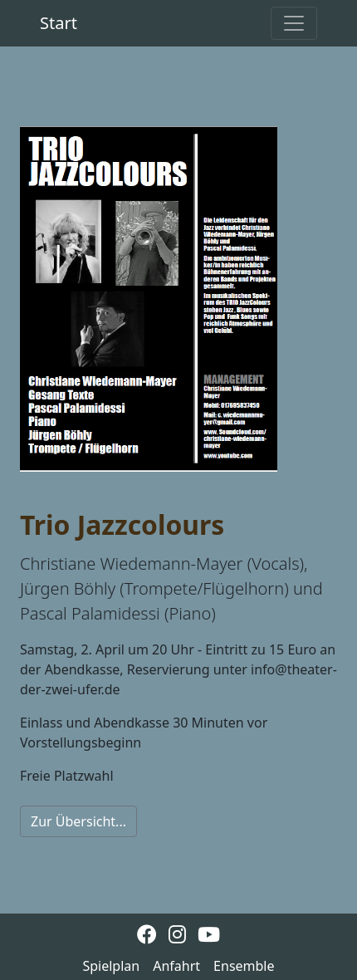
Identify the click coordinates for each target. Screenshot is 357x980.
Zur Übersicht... (78, 821)
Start (59, 23)
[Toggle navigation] (294, 23)
